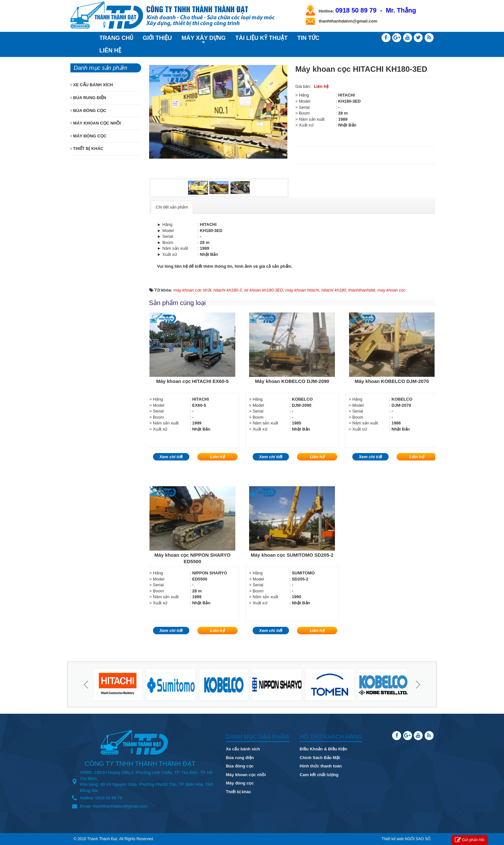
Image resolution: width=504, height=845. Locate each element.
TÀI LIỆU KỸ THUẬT (261, 38)
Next (277, 112)
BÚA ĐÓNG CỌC (88, 111)
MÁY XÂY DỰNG (204, 39)
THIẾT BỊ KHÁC (87, 149)
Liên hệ (321, 86)
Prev (161, 112)
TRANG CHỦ (116, 38)
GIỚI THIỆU (157, 38)
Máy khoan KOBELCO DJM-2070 (392, 381)
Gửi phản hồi (470, 840)
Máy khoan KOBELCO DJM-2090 (292, 381)
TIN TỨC (308, 38)
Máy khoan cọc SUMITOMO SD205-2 (292, 555)
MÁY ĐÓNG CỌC (88, 136)
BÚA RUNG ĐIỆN (88, 98)
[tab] (172, 207)
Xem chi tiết (171, 457)
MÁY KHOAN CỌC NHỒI (96, 123)
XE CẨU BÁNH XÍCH (92, 85)
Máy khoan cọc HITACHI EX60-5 (192, 381)
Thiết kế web (393, 839)
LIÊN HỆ (110, 51)
